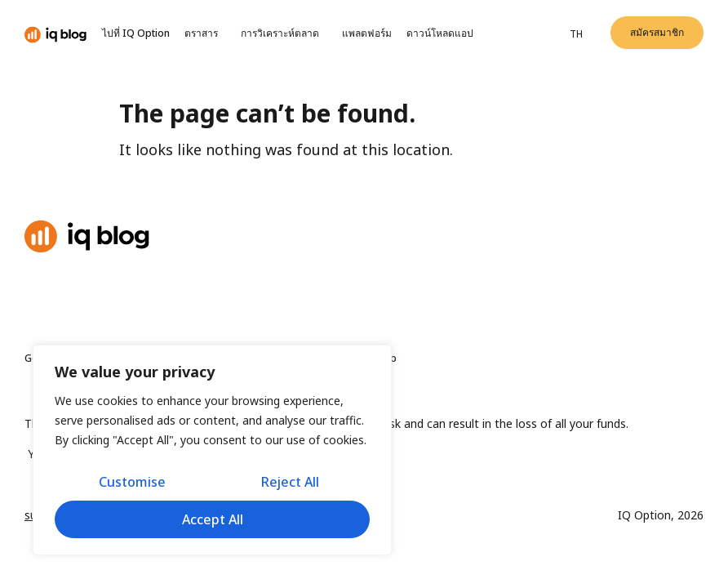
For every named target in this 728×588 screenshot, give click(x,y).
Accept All (213, 519)
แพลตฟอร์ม (367, 33)
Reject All (290, 482)
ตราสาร (205, 33)
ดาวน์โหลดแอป (441, 33)
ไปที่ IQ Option (136, 33)
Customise (132, 482)
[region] (212, 450)
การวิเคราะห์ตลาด (284, 33)
